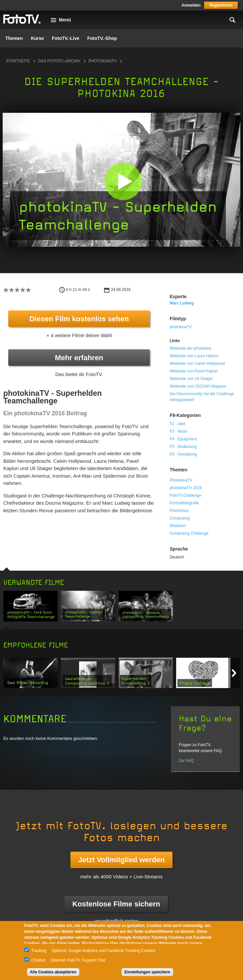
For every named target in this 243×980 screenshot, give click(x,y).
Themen (14, 38)
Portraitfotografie (184, 503)
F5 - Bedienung (183, 447)
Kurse (38, 38)
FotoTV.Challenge (185, 495)
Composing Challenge (189, 533)
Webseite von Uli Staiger (191, 379)
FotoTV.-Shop (102, 38)
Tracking (39, 951)
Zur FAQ (186, 761)
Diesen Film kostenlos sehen (79, 319)
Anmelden (191, 5)
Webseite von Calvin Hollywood (197, 364)
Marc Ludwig (182, 303)
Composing (180, 518)
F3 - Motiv (178, 431)
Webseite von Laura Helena (194, 356)
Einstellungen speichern (147, 972)
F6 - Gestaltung (183, 454)
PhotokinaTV (181, 480)
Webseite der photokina (190, 348)
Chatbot (38, 960)
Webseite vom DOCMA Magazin (198, 386)
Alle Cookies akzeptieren (53, 972)
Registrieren (221, 5)
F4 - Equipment (183, 439)
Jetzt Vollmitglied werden (121, 860)
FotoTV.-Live (66, 38)
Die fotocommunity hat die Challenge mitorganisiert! (202, 397)
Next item (234, 673)
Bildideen (178, 526)
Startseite (18, 61)
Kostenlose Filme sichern (116, 904)
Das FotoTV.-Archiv (59, 61)
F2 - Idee (177, 424)
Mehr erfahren (79, 358)
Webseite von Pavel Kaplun (194, 371)
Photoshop (179, 511)
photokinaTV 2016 (186, 488)
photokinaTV (103, 61)
